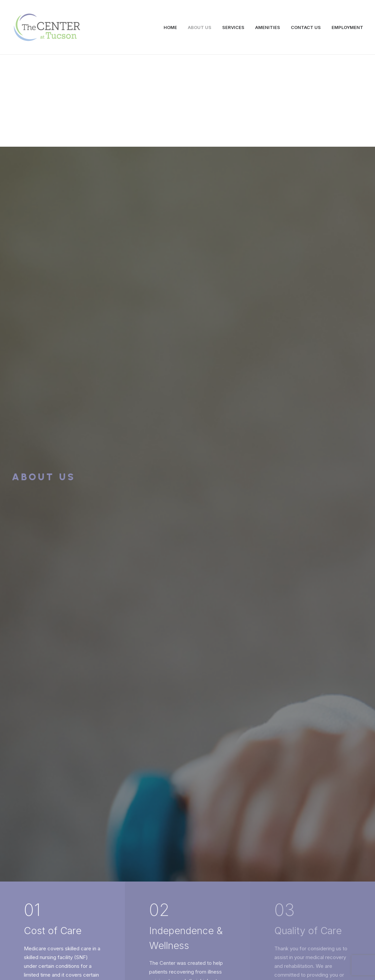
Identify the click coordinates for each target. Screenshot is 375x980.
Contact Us (188, 826)
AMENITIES (268, 27)
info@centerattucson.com (106, 916)
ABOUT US (200, 27)
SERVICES (233, 27)
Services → (54, 732)
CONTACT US (306, 27)
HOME (170, 27)
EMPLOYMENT (347, 27)
